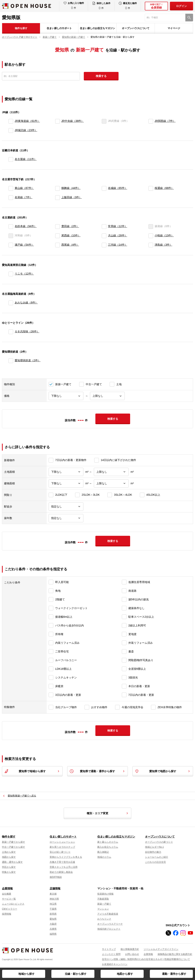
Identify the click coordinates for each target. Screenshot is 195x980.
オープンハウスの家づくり (159, 842)
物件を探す (21, 28)
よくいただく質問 (111, 954)
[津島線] (151, 245)
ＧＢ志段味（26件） (27, 331)
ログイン (181, 6)
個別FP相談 (56, 877)
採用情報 (7, 914)
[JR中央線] (58, 121)
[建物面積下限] (66, 483)
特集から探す (9, 872)
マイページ (174, 28)
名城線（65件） (118, 188)
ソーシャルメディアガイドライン (161, 949)
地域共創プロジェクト (109, 929)
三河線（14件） (118, 245)
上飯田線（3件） (72, 197)
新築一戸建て (104, 904)
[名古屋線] (11, 159)
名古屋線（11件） (26, 159)
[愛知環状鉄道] (11, 361)
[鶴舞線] (58, 188)
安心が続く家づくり (60, 852)
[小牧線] (151, 236)
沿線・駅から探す (76, 974)
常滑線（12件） (118, 226)
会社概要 (7, 894)
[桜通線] (151, 188)
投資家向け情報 (105, 894)
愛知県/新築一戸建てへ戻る (22, 796)
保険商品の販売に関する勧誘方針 (175, 954)
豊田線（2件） (70, 226)
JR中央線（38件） (73, 121)
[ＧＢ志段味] (11, 332)
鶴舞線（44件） (71, 188)
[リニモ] (11, 274)
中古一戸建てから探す (14, 847)
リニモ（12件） (24, 274)
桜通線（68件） (164, 188)
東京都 (53, 894)
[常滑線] (104, 227)
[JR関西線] (151, 121)
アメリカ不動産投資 (108, 914)
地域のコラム (104, 857)
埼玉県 (53, 904)
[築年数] (66, 518)
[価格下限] (66, 396)
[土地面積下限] (66, 472)
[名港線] (11, 198)
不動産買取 (103, 899)
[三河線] (104, 245)
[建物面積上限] (111, 483)
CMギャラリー (10, 909)
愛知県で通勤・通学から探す (97, 771)
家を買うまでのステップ (62, 847)
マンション (103, 909)
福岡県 (53, 934)
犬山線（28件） (118, 235)
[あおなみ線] (11, 303)
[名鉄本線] (11, 227)
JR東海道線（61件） (27, 121)
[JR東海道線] (11, 121)
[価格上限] (107, 396)
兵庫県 (53, 929)
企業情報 (7, 888)
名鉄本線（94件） (26, 226)
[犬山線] (104, 236)
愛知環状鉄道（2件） (28, 360)
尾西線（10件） (71, 235)
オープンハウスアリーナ (110, 924)
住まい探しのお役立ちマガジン (97, 28)
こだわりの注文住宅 (155, 862)
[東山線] (11, 188)
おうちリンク (104, 919)
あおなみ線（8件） (26, 303)
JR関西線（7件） (165, 121)
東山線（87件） (24, 188)
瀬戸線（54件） (24, 245)
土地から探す (9, 852)
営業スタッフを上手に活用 (64, 867)
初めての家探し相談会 (61, 872)
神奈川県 (54, 899)
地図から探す (125, 974)
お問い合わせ (132, 954)
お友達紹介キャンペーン (115, 964)
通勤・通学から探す (174, 974)
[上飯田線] (58, 198)
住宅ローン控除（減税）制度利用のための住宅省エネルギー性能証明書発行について (146, 959)
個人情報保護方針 (130, 949)
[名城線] (104, 188)
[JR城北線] (11, 131)
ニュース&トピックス (13, 904)
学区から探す (9, 867)
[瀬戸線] (11, 245)
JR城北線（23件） (26, 130)
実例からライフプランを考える (66, 857)
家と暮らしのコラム (108, 842)
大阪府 (53, 924)
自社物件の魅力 (153, 852)
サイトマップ (109, 949)
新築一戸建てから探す (14, 842)
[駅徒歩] (66, 507)
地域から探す (26, 974)
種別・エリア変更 (108, 813)
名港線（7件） (24, 197)
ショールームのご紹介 (157, 857)
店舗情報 (55, 888)
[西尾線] (58, 245)
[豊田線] (58, 227)
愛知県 (53, 919)
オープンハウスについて (136, 28)
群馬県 (53, 914)
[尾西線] (58, 236)
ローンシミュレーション (62, 842)
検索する (101, 76)
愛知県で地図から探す (163, 771)
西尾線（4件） (70, 245)
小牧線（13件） (164, 235)
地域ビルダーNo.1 (154, 847)
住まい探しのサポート (59, 28)
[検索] (189, 18)
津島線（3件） (164, 245)
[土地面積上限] (111, 472)
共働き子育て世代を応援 (62, 862)
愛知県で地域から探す (32, 771)
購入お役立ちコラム (108, 847)
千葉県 (53, 909)
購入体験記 (103, 852)
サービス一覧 (9, 899)
